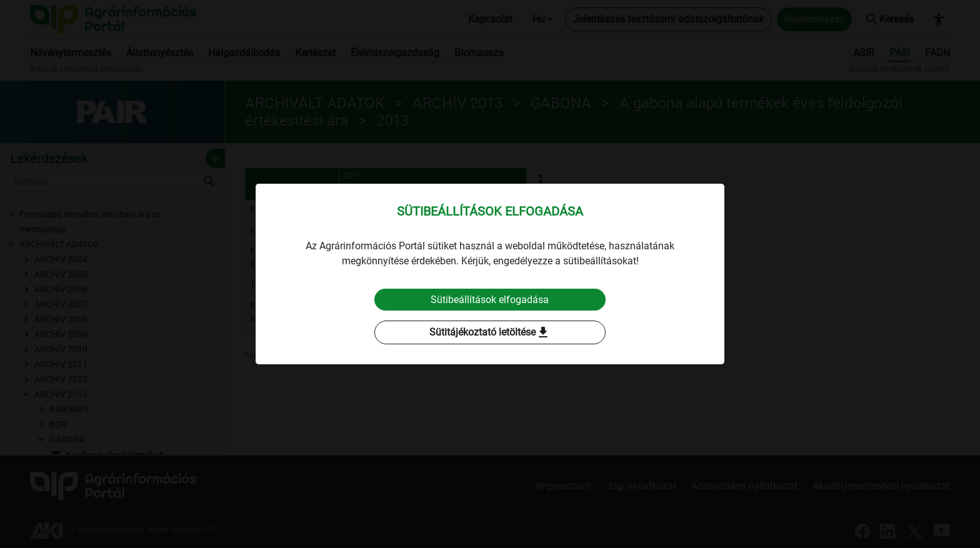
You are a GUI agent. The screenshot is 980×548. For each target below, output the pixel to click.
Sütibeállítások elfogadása (490, 300)
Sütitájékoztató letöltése (490, 333)
